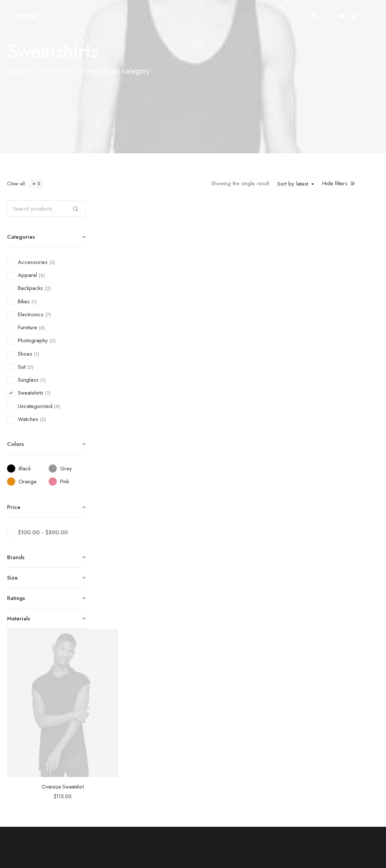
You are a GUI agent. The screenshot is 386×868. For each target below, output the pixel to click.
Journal (245, 748)
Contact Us (306, 758)
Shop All (192, 719)
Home (14, 135)
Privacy (302, 768)
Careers (247, 758)
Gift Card (193, 787)
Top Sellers (195, 797)
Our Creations (254, 729)
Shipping (303, 729)
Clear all (16, 184)
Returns (302, 738)
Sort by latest (293, 184)
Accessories (197, 758)
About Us (248, 719)
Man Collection (199, 748)
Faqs (299, 719)
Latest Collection (201, 777)
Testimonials (252, 738)
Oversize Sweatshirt (162, 305)
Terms (300, 748)
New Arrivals (197, 768)
